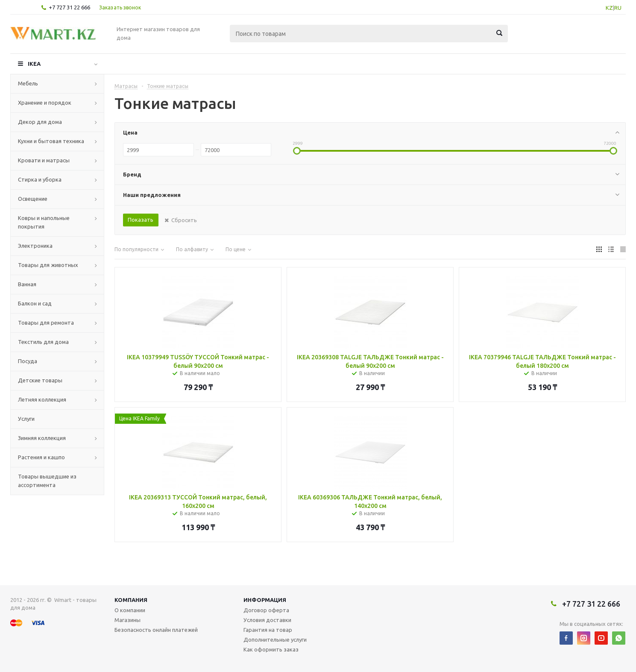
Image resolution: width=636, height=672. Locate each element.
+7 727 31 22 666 (69, 7)
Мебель (28, 83)
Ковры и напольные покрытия (44, 222)
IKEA (34, 64)
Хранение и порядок (45, 103)
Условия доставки (267, 620)
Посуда (28, 361)
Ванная (27, 284)
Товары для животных (48, 265)
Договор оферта (266, 610)
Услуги (26, 419)
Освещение (33, 199)
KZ (609, 8)
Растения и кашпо (41, 457)
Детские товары (40, 380)
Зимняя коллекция (42, 438)
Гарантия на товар (268, 630)
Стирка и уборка (40, 179)
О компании (130, 610)
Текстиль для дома (43, 342)
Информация (265, 600)
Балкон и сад (35, 303)
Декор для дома (40, 122)
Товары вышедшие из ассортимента (47, 481)
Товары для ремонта (46, 323)
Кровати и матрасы (44, 160)
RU (618, 8)
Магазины (127, 620)
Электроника (35, 246)
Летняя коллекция (42, 399)
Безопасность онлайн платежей (156, 630)
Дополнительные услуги (275, 640)
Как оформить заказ (271, 649)
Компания (131, 600)
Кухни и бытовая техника (51, 141)
